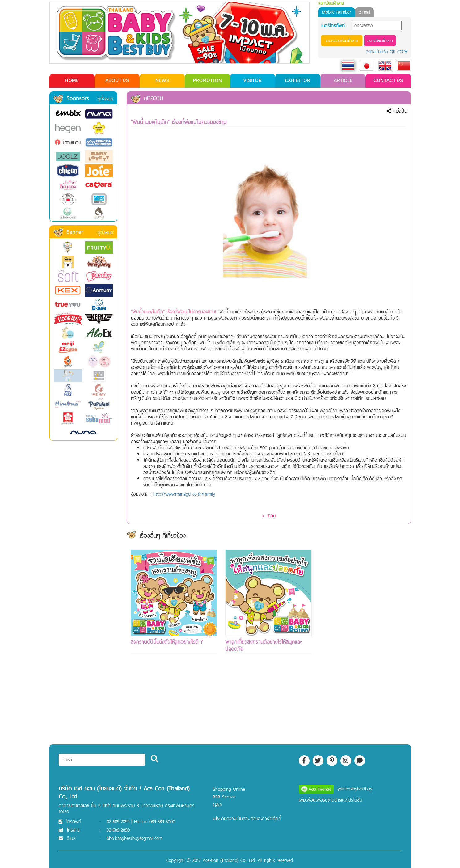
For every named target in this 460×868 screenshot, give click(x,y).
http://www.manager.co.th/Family (184, 494)
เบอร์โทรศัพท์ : (334, 26)
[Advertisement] (363, 642)
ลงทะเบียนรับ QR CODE (387, 51)
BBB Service (224, 797)
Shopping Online (229, 789)
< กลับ (269, 516)
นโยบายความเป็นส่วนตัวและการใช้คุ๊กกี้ (247, 818)
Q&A (217, 804)
